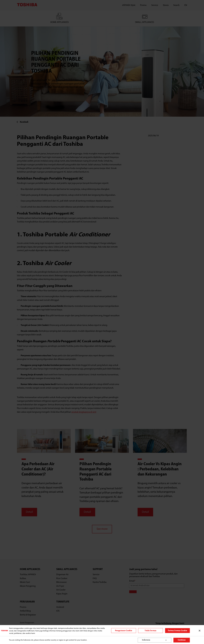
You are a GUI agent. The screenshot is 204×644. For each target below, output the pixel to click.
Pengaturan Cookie (124, 631)
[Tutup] (200, 631)
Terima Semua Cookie (178, 631)
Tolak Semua (150, 631)
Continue (182, 640)
